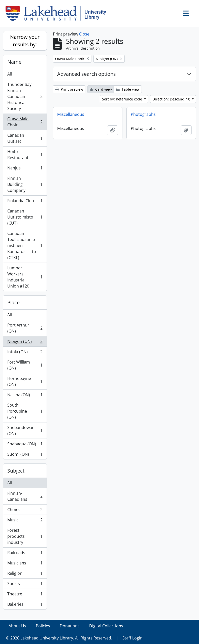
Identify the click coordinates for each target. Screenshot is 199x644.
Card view (101, 89)
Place (13, 302)
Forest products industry (25, 536)
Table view (128, 89)
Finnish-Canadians (25, 496)
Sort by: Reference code (123, 99)
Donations (70, 626)
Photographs (143, 114)
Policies (43, 626)
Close (84, 34)
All (10, 74)
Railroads (25, 554)
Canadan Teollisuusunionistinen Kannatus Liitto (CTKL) (25, 245)
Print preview (69, 89)
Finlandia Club (25, 202)
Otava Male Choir (25, 122)
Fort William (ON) (25, 365)
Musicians (25, 564)
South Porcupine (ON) (25, 411)
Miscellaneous (71, 114)
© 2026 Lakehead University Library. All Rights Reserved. (59, 638)
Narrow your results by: (25, 41)
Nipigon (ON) (25, 343)
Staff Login (132, 638)
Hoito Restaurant (25, 155)
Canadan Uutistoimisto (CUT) (25, 217)
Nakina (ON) (25, 396)
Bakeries (25, 605)
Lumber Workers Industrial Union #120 (25, 277)
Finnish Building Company (25, 184)
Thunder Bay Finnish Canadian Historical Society (25, 96)
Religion (25, 574)
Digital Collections (106, 626)
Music (25, 521)
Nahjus (25, 169)
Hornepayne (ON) (25, 381)
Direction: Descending (172, 99)
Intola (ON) (25, 353)
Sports (25, 585)
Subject (16, 471)
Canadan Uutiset (25, 138)
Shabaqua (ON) (25, 445)
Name (14, 62)
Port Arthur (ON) (25, 328)
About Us (17, 626)
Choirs (25, 511)
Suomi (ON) (25, 455)
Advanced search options (87, 74)
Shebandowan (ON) (25, 431)
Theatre (25, 595)
